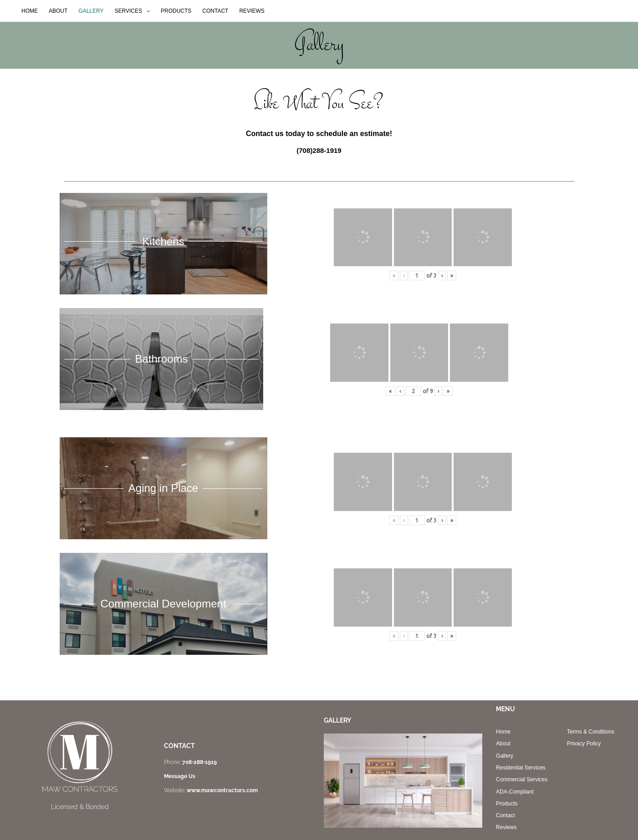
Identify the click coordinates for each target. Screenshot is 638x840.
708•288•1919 (199, 762)
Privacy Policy (584, 744)
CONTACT (215, 11)
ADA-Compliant (515, 792)
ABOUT (58, 11)
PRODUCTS (176, 11)
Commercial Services (522, 779)
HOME (30, 11)
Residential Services (521, 768)
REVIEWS (252, 11)
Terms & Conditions (591, 732)
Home (503, 732)
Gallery (505, 756)
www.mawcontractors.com (222, 790)
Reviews (506, 827)
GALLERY (91, 11)
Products (507, 804)
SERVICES (128, 11)
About (503, 744)
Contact (505, 815)
